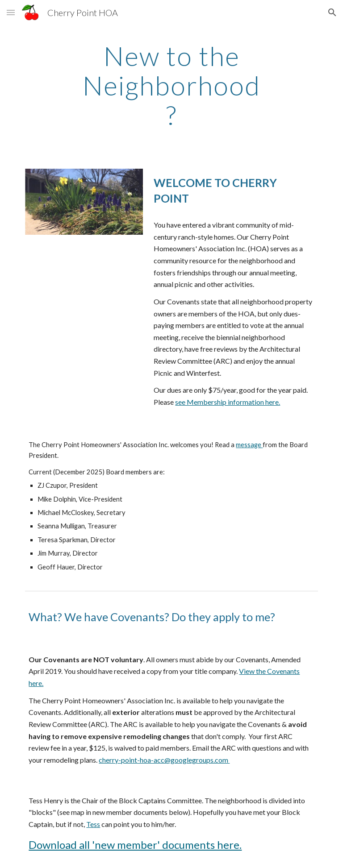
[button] (11, 12)
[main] (171, 85)
